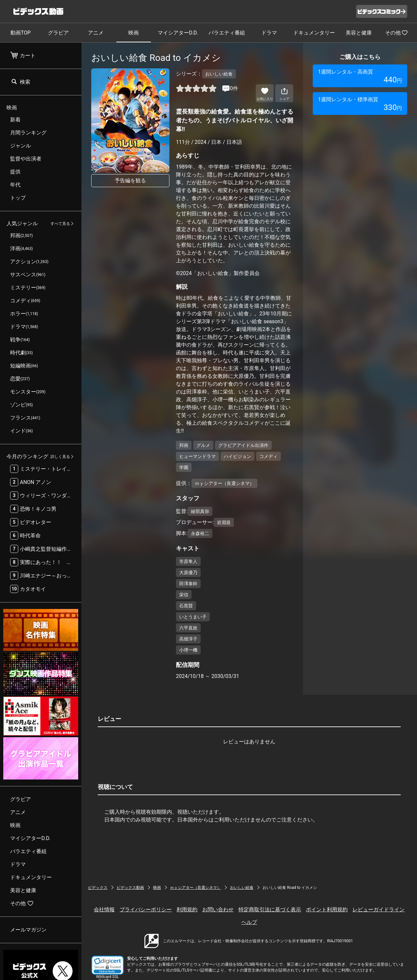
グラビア (58, 33)
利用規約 (187, 910)
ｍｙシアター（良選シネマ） (195, 888)
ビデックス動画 (130, 888)
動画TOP (21, 33)
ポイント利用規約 (327, 910)
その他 (396, 33)
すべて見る (60, 224)
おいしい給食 (242, 888)
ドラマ (269, 33)
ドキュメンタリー (314, 33)
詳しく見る (60, 457)
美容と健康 (359, 33)
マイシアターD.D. (178, 33)
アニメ (96, 33)
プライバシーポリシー (146, 910)
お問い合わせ (218, 910)
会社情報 (104, 910)
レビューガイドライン (379, 910)
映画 (134, 33)
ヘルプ (249, 922)
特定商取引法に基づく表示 (270, 910)
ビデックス (98, 888)
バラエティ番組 (227, 33)
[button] (108, 965)
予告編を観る (130, 180)
